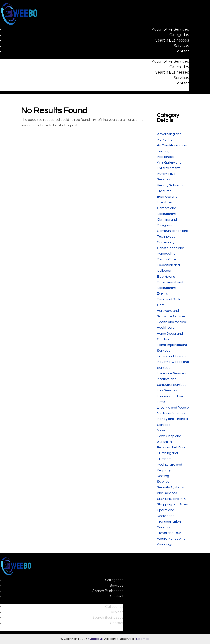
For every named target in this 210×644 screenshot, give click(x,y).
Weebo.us (96, 639)
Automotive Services (170, 29)
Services (181, 46)
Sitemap (143, 639)
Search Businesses (172, 40)
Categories (179, 35)
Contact (182, 51)
